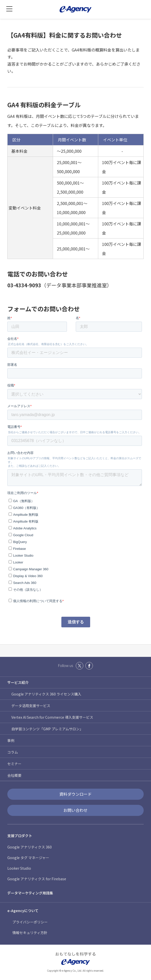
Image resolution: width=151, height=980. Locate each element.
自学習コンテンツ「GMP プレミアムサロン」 (47, 729)
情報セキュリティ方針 (30, 933)
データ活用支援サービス (31, 706)
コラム (13, 752)
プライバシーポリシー (30, 922)
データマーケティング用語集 (30, 893)
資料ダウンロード (75, 794)
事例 (11, 740)
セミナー (14, 764)
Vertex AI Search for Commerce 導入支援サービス (52, 717)
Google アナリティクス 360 (30, 847)
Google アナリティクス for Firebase (37, 879)
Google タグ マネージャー (28, 858)
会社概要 (14, 775)
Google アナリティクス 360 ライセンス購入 (46, 694)
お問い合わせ (75, 810)
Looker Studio (19, 868)
